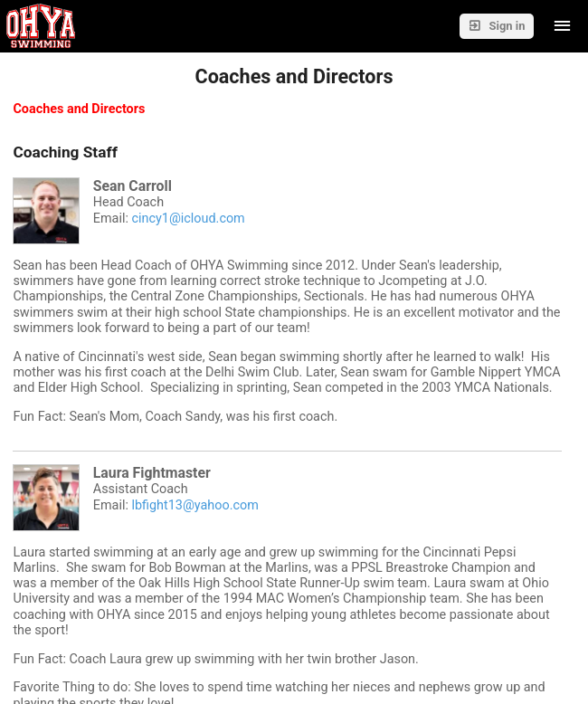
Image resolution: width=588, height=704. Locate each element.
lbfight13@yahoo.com (194, 505)
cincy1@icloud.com (188, 219)
